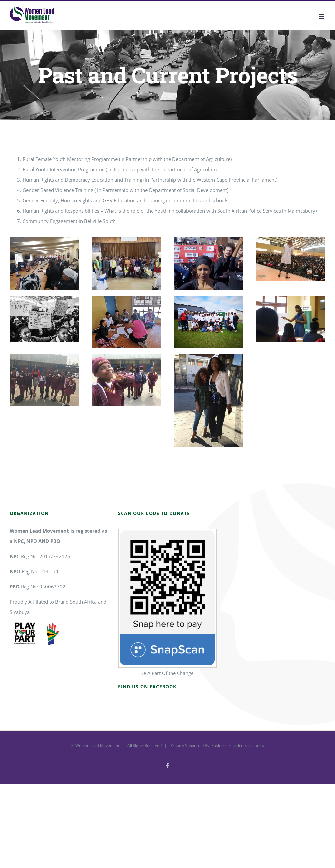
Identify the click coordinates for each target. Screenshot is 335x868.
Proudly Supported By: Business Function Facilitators (217, 745)
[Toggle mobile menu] (322, 16)
